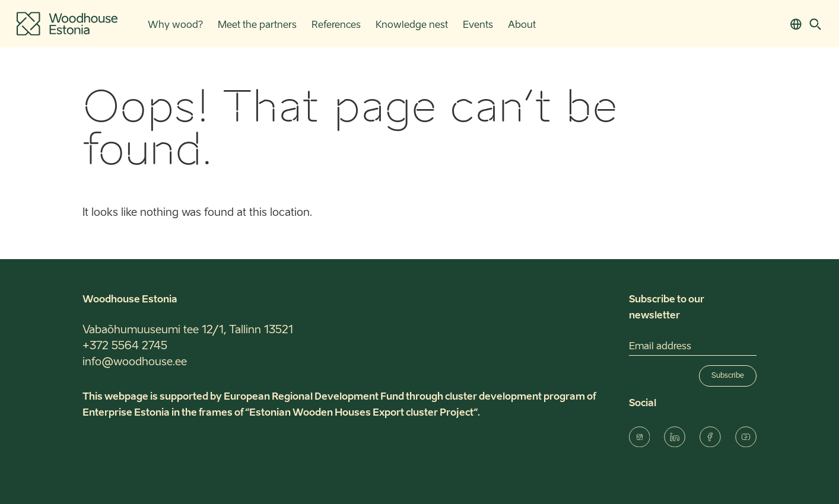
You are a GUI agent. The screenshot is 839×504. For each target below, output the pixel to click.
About (522, 25)
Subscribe (728, 376)
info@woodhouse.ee (135, 362)
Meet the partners (257, 25)
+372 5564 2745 (125, 346)
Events (478, 25)
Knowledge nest (412, 25)
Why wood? (175, 25)
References (336, 25)
